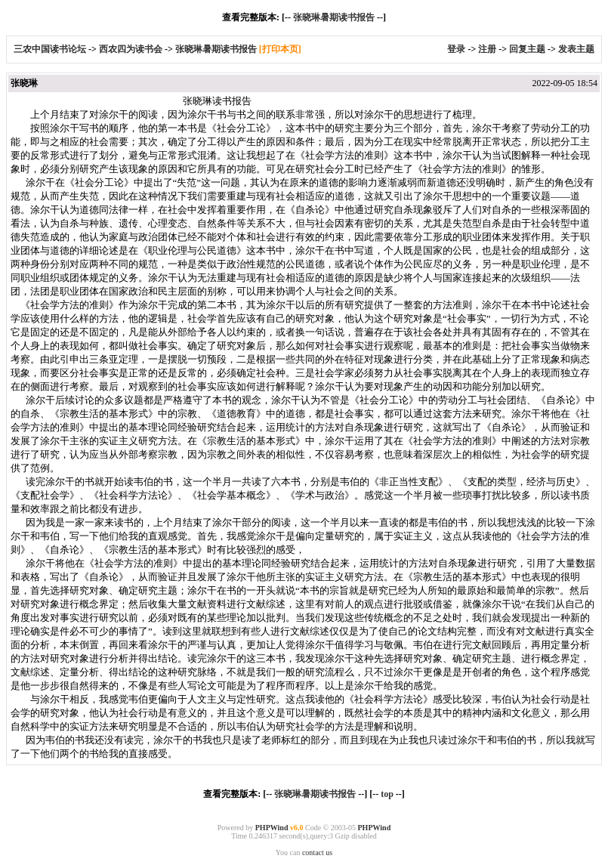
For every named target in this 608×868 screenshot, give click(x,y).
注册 (487, 49)
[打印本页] (280, 49)
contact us (317, 853)
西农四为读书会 (132, 49)
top (387, 794)
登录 (456, 49)
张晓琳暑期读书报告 (334, 17)
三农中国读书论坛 (51, 49)
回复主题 (527, 49)
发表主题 (576, 49)
